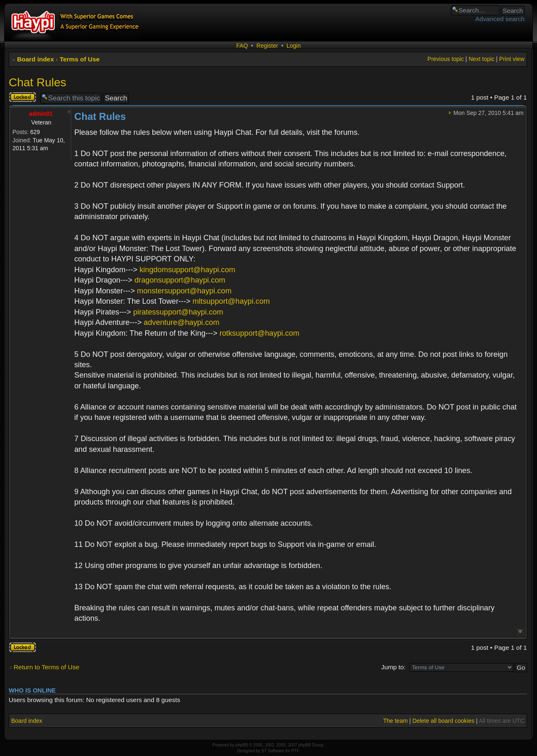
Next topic (481, 59)
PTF (295, 751)
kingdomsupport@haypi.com (187, 270)
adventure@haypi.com (181, 322)
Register (267, 46)
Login (293, 46)
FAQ (242, 46)
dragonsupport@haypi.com (180, 280)
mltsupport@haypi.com (231, 301)
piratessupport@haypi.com (178, 312)
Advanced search (500, 19)
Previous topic (446, 59)
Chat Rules (38, 82)
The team (395, 721)
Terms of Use (80, 59)
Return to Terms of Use (46, 667)
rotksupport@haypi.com (259, 333)
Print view (512, 59)
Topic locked (23, 97)
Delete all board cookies (443, 721)
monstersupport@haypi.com (184, 291)
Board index (35, 59)
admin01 (41, 114)
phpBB (242, 745)
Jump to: (393, 667)
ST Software (273, 751)
